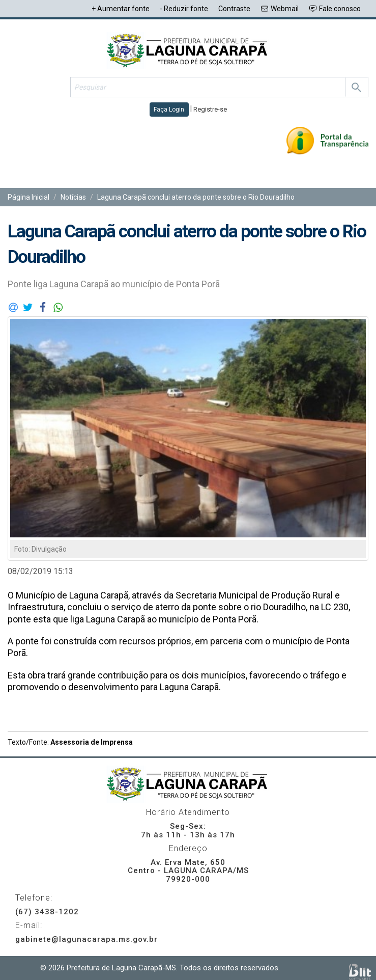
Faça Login (169, 110)
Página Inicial (28, 197)
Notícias (73, 197)
